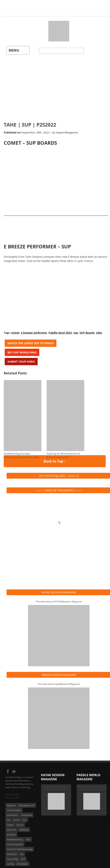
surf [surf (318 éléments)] (23, 856)
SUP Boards (87, 330)
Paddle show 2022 (60, 330)
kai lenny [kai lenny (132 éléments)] (11, 832)
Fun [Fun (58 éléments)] (25, 817)
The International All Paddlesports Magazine (59, 599)
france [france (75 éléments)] (16, 817)
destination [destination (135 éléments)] (13, 812)
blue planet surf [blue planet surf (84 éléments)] (27, 802)
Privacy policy (13, 795)
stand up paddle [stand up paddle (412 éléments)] (15, 841)
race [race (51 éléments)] (28, 837)
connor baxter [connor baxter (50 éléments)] (14, 807)
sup (76, 330)
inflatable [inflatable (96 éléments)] (24, 827)
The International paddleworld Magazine (59, 681)
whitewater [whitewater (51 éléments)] (22, 861)
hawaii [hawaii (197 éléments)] (10, 822)
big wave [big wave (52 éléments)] (11, 802)
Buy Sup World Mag (22, 350)
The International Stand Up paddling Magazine (92, 785)
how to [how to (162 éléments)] (20, 822)
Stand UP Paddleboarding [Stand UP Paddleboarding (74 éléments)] (20, 846)
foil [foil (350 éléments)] (9, 817)
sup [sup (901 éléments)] (22, 851)
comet (15, 330)
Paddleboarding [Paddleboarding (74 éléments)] (15, 837)
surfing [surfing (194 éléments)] (10, 861)
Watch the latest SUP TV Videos (31, 341)
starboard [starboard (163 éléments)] (12, 851)
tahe (99, 330)
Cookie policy (12, 792)
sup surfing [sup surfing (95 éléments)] (12, 856)
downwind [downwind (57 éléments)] (27, 812)
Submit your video (21, 359)
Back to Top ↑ (54, 459)
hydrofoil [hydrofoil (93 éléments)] (12, 827)
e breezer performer (34, 330)
